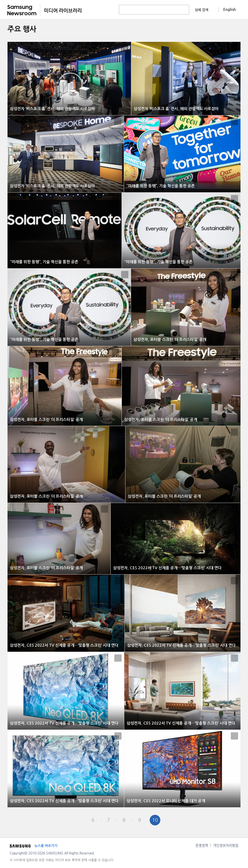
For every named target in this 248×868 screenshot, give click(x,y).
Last (186, 820)
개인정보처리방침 (226, 845)
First (62, 820)
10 (155, 820)
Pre (77, 820)
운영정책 (202, 845)
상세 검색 (201, 10)
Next (170, 820)
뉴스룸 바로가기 (46, 846)
